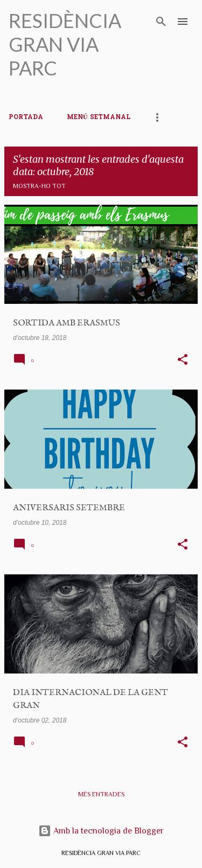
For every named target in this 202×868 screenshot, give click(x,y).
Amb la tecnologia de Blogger (101, 831)
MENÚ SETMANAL (99, 117)
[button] (183, 360)
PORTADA (26, 117)
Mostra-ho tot (39, 186)
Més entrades (101, 794)
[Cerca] (161, 22)
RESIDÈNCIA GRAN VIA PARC (65, 44)
